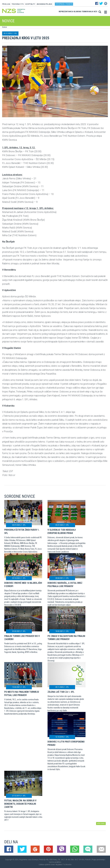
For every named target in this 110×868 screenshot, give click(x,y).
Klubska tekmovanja (83, 11)
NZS (95, 11)
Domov (5, 27)
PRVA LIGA (6, 4)
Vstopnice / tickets (64, 4)
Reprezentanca (66, 11)
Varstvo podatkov (55, 862)
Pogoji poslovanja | (99, 860)
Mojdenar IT (60, 865)
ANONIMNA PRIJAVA (44, 4)
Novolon (69, 865)
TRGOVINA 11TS (18, 4)
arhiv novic (101, 823)
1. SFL (15, 33)
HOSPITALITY (30, 4)
